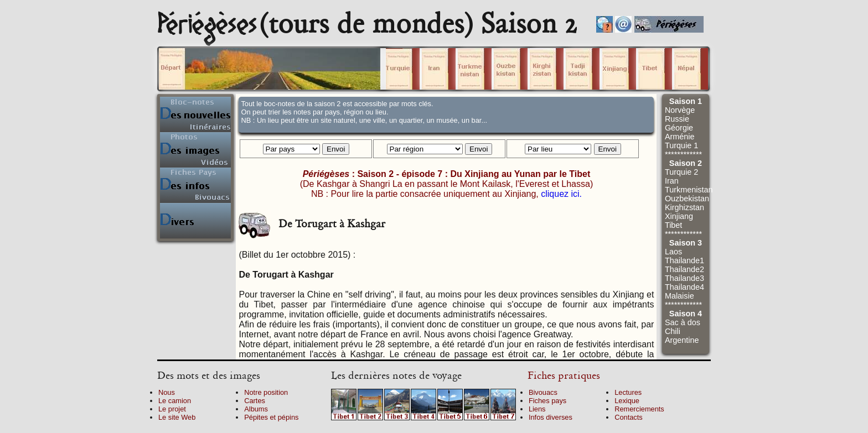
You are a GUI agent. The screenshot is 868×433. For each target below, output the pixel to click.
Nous (167, 392)
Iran (672, 181)
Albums (256, 409)
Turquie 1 (681, 145)
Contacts (629, 417)
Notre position (266, 392)
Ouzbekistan (687, 199)
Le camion (175, 401)
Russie (677, 119)
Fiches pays (547, 401)
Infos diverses (551, 417)
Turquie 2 (681, 172)
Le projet (172, 409)
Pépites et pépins (271, 417)
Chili (673, 331)
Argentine (682, 340)
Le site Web (177, 417)
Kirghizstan (684, 207)
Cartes (255, 401)
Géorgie (679, 128)
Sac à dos (683, 322)
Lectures (628, 392)
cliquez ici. (561, 194)
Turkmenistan (689, 190)
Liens (537, 409)
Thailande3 (684, 278)
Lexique (627, 401)
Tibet (673, 225)
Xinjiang (679, 216)
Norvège (680, 110)
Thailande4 (684, 287)
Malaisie (680, 296)
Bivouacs (543, 392)
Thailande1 (684, 260)
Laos (673, 252)
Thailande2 (684, 269)
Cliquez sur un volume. (270, 69)
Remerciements (639, 409)
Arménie (680, 137)
